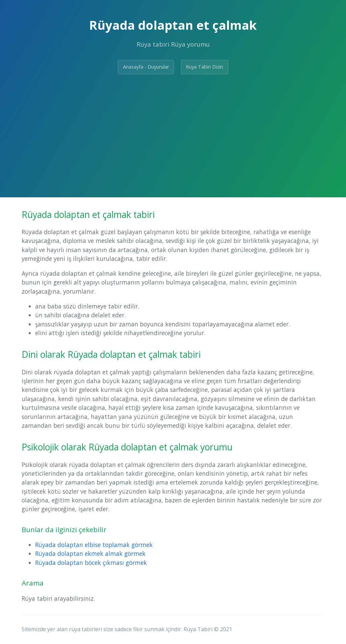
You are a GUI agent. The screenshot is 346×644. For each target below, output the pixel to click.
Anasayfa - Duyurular (146, 67)
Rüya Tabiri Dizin (204, 67)
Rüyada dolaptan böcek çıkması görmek (91, 563)
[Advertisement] (173, 130)
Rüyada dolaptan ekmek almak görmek (90, 553)
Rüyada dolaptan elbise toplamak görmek (94, 545)
